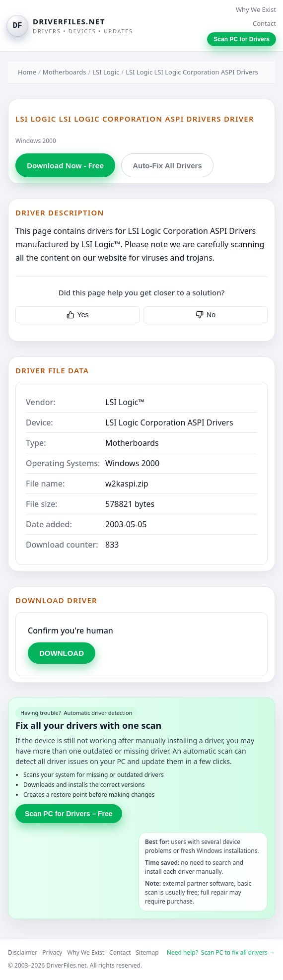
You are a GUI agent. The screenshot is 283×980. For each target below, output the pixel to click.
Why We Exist (256, 9)
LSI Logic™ (125, 402)
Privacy (52, 952)
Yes (78, 315)
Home (27, 72)
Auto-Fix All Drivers (167, 166)
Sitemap (147, 952)
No (206, 315)
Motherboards (65, 72)
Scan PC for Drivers (242, 39)
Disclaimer (23, 952)
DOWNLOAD (62, 653)
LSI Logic (106, 72)
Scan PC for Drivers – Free (69, 814)
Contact (264, 23)
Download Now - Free (65, 165)
